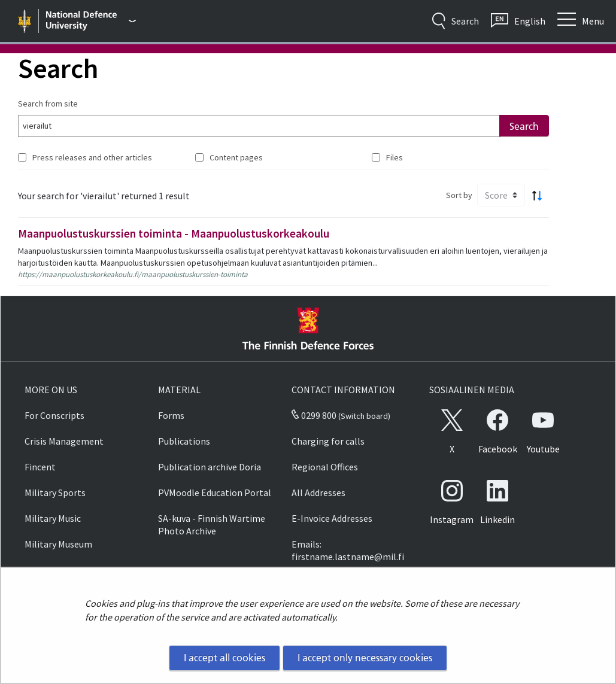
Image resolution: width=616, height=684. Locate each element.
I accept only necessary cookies (365, 658)
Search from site (48, 104)
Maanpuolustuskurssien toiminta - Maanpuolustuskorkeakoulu (174, 233)
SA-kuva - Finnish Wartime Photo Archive (212, 525)
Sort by (459, 195)
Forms (171, 415)
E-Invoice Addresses (332, 518)
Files (395, 157)
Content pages (236, 157)
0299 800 (314, 415)
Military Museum (58, 544)
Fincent (40, 467)
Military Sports (55, 493)
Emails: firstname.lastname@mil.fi (348, 550)
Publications (184, 441)
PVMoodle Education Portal (215, 493)
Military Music (53, 518)
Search (524, 126)
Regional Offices (325, 467)
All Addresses (318, 493)
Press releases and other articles (92, 157)
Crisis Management (64, 441)
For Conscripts (54, 415)
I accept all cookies (224, 658)
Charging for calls (328, 441)
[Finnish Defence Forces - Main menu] (91, 21)
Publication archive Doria (210, 467)
